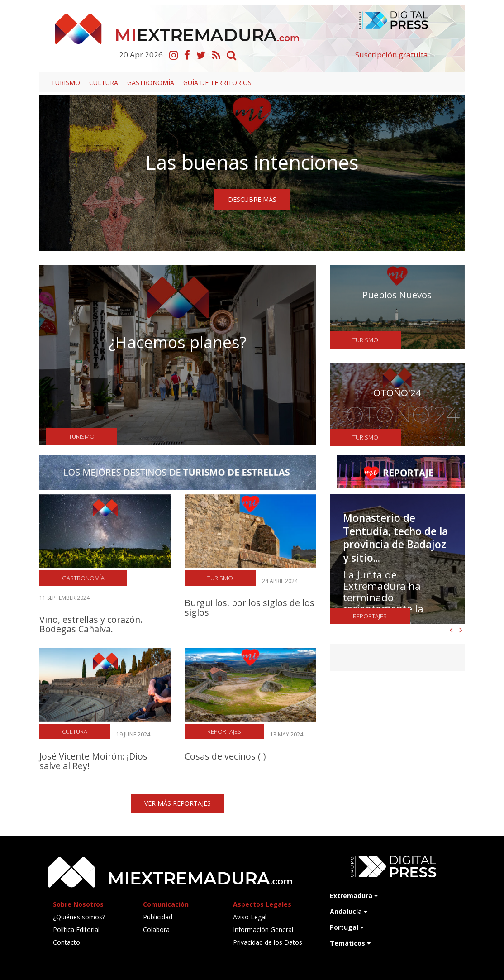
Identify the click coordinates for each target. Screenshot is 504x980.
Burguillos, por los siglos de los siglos (250, 607)
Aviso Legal (250, 917)
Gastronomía (151, 83)
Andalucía (349, 911)
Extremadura (354, 896)
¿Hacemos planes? (178, 342)
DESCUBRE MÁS (252, 199)
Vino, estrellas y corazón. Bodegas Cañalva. (91, 624)
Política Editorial (76, 930)
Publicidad (158, 917)
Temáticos (350, 943)
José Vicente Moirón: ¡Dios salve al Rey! (93, 761)
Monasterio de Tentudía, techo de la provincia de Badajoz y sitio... (395, 538)
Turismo (66, 83)
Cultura (104, 83)
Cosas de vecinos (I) (225, 756)
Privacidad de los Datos (268, 942)
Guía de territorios (217, 83)
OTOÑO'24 (397, 392)
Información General (263, 930)
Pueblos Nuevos (397, 295)
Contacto (67, 942)
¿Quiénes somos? (79, 917)
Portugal (347, 927)
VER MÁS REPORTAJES (178, 803)
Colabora (156, 930)
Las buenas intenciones (252, 162)
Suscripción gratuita (392, 55)
